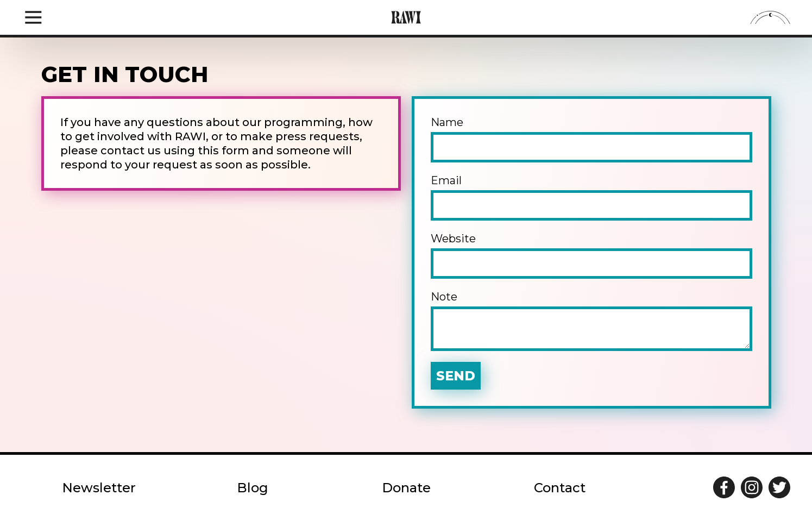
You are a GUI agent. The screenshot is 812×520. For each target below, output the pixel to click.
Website (591, 255)
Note (591, 321)
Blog (253, 488)
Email (591, 197)
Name (591, 139)
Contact (560, 488)
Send (456, 376)
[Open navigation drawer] (33, 17)
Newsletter (99, 488)
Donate (406, 488)
